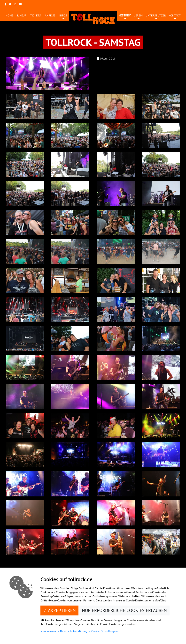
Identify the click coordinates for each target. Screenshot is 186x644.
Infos (63, 15)
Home (9, 15)
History (125, 15)
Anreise (50, 15)
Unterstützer (156, 15)
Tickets (35, 15)
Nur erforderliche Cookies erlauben (124, 610)
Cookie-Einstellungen (105, 631)
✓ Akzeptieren (59, 610)
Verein (138, 15)
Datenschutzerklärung (74, 631)
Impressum (49, 631)
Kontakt (175, 15)
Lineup (22, 15)
